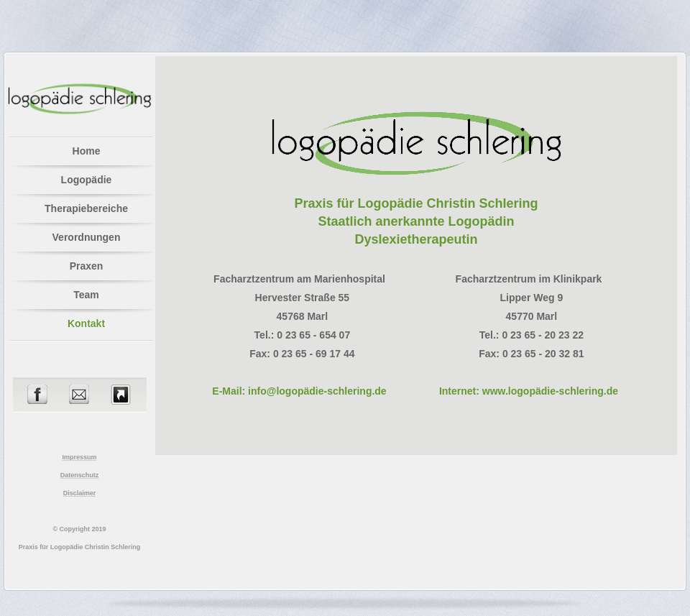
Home (87, 151)
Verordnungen (87, 237)
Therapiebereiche (86, 208)
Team (86, 295)
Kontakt (86, 323)
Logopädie (87, 180)
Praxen (87, 266)
